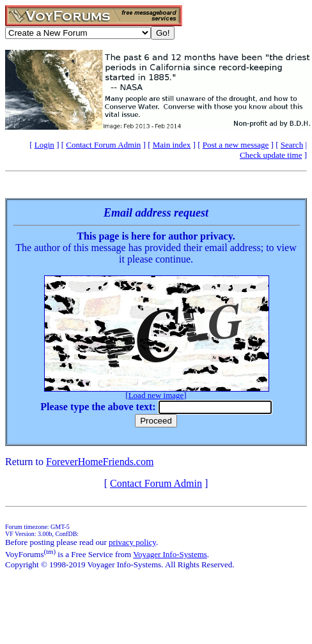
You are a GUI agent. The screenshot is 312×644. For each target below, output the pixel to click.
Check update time (271, 155)
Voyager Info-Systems (170, 554)
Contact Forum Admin (103, 145)
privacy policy (132, 542)
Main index (172, 145)
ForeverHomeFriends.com (100, 462)
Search (292, 145)
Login (44, 145)
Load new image (156, 395)
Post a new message (236, 145)
